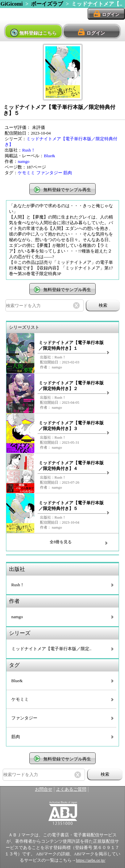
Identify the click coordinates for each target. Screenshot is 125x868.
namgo (23, 162)
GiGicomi (12, 4)
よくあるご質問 (71, 789)
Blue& (49, 156)
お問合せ (44, 789)
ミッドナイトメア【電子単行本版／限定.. (51, 649)
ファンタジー (49, 173)
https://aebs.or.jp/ (91, 860)
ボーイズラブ (47, 4)
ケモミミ (26, 173)
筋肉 (68, 173)
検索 (103, 305)
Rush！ (28, 150)
